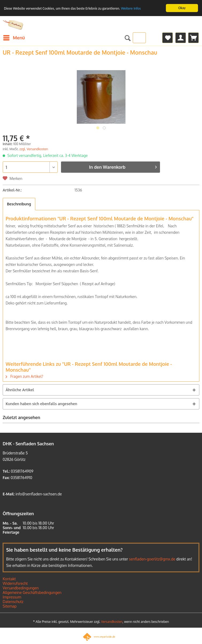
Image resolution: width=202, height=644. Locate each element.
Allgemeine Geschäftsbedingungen (32, 592)
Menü (14, 37)
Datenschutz (13, 602)
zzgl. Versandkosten (34, 149)
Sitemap (10, 606)
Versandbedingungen (21, 588)
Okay (182, 8)
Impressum (12, 597)
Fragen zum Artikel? (24, 376)
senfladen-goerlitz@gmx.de (152, 559)
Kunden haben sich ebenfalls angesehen (41, 404)
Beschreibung (19, 204)
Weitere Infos (131, 8)
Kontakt (9, 579)
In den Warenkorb (123, 166)
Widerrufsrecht (15, 583)
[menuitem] (14, 38)
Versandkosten (112, 622)
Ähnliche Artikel (20, 390)
